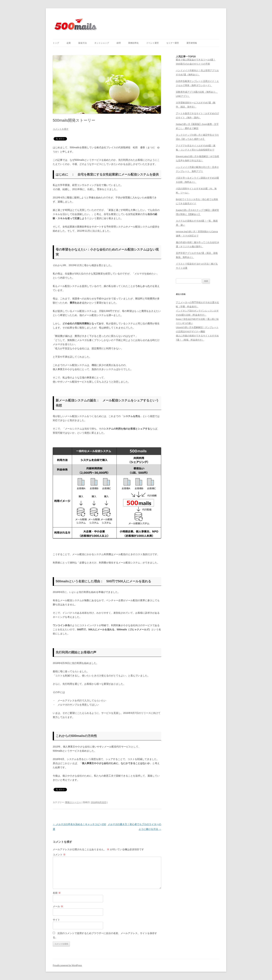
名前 (57, 893)
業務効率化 (133, 43)
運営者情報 (192, 43)
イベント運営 (152, 43)
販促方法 (83, 43)
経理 (119, 43)
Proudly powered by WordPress (67, 965)
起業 (69, 43)
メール (58, 906)
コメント (59, 855)
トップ (56, 43)
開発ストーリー (73, 802)
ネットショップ (102, 43)
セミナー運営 (173, 43)
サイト (56, 920)
